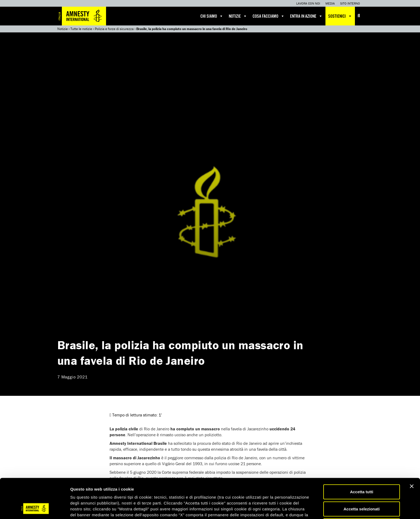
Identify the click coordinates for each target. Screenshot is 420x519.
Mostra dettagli (282, 508)
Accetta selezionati (361, 474)
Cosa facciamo (269, 16)
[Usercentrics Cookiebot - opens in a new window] (35, 509)
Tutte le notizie (81, 29)
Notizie (238, 16)
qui (85, 491)
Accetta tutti (362, 456)
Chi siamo (212, 16)
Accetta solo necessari (362, 490)
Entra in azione (306, 16)
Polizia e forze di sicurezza (114, 29)
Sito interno (350, 3)
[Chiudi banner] (412, 451)
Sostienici (340, 16)
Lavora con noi (308, 3)
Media (330, 3)
